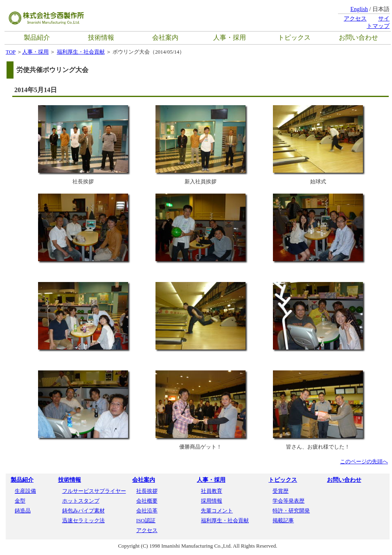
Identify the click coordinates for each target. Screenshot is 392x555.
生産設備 (25, 491)
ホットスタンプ (81, 501)
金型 (20, 501)
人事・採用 (230, 37)
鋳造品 (23, 511)
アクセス (355, 19)
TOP (11, 52)
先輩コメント (217, 511)
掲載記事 (283, 520)
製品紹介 (37, 37)
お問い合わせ (358, 37)
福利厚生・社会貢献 (81, 52)
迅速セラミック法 (83, 520)
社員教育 (212, 491)
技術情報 (101, 37)
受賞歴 (280, 491)
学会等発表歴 (288, 501)
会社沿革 (147, 511)
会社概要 (147, 501)
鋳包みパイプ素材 (83, 511)
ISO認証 (146, 520)
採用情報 (212, 501)
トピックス (294, 37)
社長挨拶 (147, 491)
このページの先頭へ (364, 461)
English (359, 9)
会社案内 (165, 37)
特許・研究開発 (291, 511)
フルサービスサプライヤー (94, 491)
